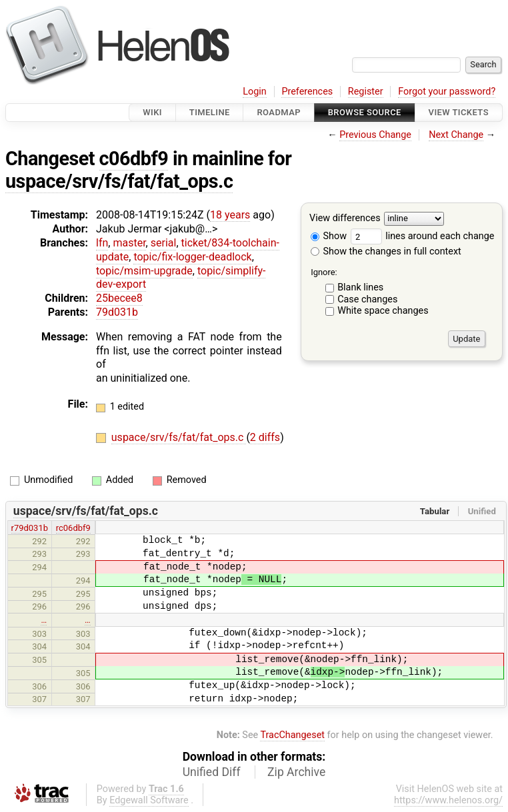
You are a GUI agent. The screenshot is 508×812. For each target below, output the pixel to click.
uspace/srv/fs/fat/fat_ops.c (119, 181)
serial (164, 243)
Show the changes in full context (386, 251)
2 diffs (265, 437)
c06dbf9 (134, 159)
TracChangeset (292, 735)
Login (255, 92)
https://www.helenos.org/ (448, 800)
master (129, 243)
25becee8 (119, 298)
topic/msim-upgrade (144, 271)
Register (366, 92)
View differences (345, 219)
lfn (102, 243)
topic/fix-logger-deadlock (192, 257)
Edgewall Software (149, 800)
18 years (230, 215)
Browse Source (365, 112)
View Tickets (459, 112)
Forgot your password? (447, 92)
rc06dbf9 (73, 528)
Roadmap (279, 112)
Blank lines (360, 287)
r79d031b (30, 528)
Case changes (367, 299)
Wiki (152, 112)
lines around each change (423, 236)
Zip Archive (296, 772)
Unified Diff (212, 772)
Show (329, 236)
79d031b (117, 312)
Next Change (456, 135)
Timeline (210, 112)
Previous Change (375, 135)
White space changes (383, 311)
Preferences (307, 92)
